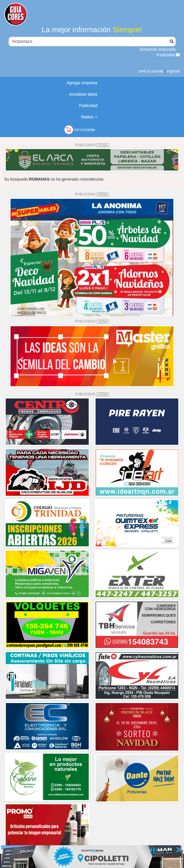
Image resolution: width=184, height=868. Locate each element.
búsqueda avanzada (158, 49)
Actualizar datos (83, 94)
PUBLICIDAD (92, 145)
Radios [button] (89, 117)
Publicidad (168, 55)
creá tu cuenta (151, 71)
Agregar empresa (82, 83)
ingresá (173, 71)
